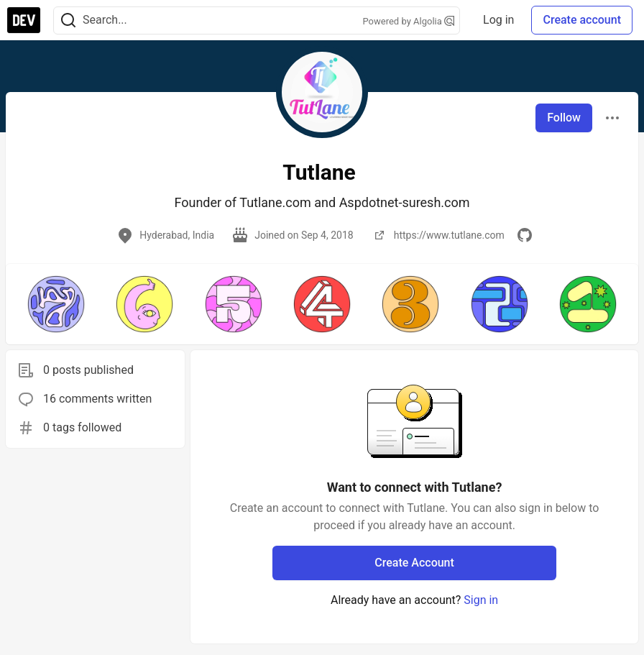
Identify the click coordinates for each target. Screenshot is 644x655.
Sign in (481, 600)
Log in (498, 20)
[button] (56, 304)
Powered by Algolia (409, 21)
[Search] (68, 20)
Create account (582, 20)
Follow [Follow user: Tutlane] (564, 118)
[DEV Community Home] (24, 20)
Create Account (414, 563)
